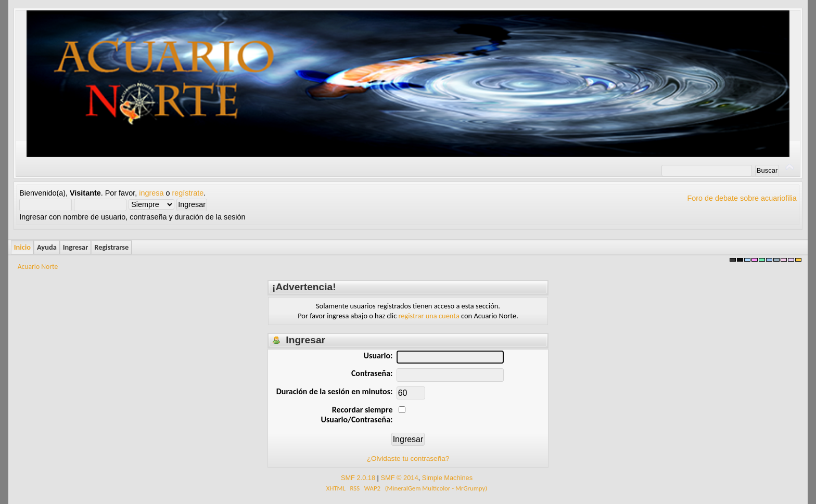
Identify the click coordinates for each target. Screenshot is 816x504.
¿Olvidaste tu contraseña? (408, 458)
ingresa (151, 193)
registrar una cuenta (429, 316)
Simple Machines (447, 478)
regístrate (188, 193)
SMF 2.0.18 (358, 478)
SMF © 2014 (399, 478)
